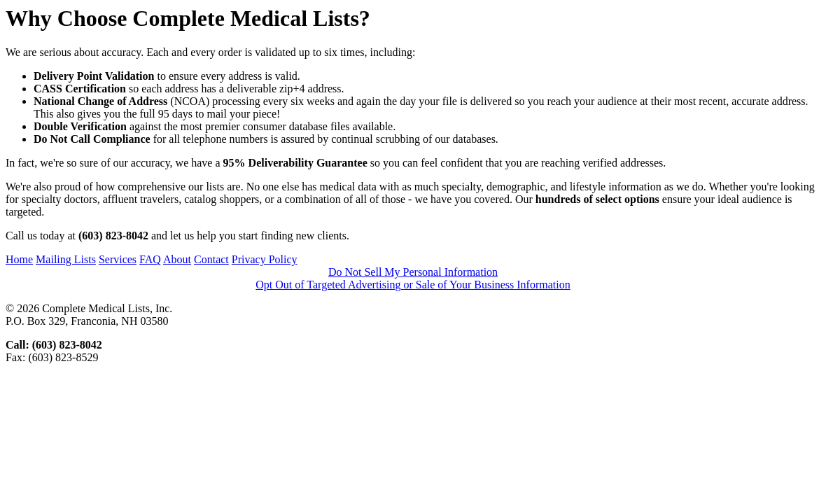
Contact (211, 259)
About (177, 259)
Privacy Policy (265, 259)
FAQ (150, 259)
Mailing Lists (66, 259)
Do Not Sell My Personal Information (413, 272)
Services (118, 259)
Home (19, 259)
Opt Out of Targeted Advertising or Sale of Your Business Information (413, 285)
